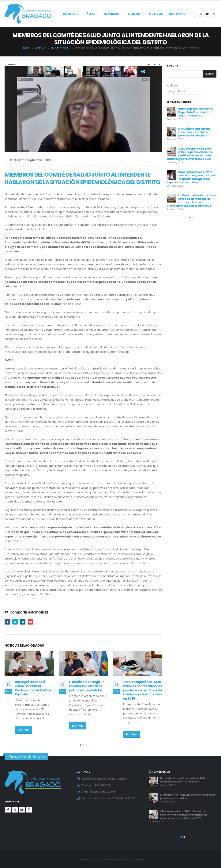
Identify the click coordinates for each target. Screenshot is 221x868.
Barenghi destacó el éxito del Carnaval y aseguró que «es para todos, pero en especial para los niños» (191, 177)
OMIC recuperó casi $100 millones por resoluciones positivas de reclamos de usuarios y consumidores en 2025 (143, 690)
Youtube (22, 810)
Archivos (172, 86)
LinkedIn (23, 622)
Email (30, 622)
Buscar (172, 66)
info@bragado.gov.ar (102, 792)
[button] (81, 745)
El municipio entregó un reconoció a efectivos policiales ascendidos (87, 686)
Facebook (7, 622)
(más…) (128, 723)
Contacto (177, 14)
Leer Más (24, 730)
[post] (172, 112)
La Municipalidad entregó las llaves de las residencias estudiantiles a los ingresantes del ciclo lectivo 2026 (192, 201)
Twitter (15, 622)
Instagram (29, 810)
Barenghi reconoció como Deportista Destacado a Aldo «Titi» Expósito (33, 688)
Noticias (156, 14)
